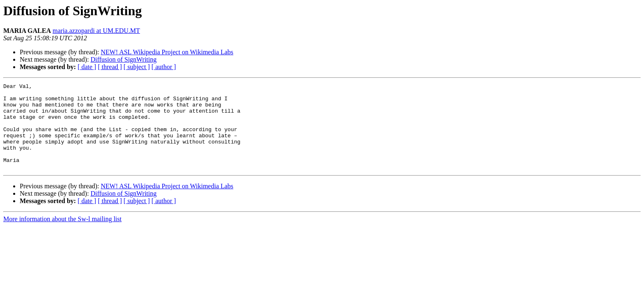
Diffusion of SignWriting (123, 59)
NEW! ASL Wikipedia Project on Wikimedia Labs (167, 52)
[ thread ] (110, 67)
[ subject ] (137, 67)
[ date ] (87, 67)
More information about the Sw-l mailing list (62, 236)
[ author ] (164, 67)
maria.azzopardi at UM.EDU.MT (96, 31)
